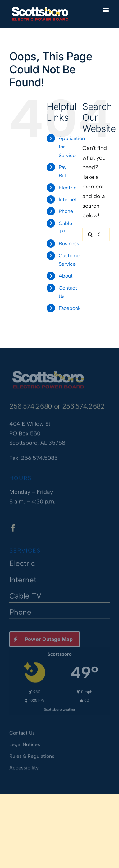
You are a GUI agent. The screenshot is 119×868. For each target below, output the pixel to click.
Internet (68, 199)
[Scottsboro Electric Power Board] (48, 372)
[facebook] (13, 529)
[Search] (90, 234)
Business (69, 244)
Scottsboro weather (60, 708)
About (66, 276)
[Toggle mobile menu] (106, 10)
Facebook (70, 308)
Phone (66, 211)
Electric (68, 188)
